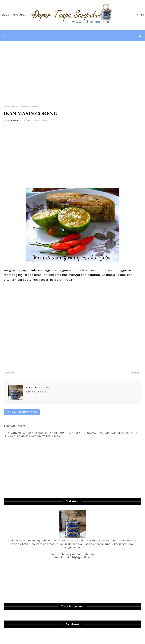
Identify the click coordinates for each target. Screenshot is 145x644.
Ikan (14, 106)
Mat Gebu (13, 121)
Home (7, 106)
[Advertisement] (73, 73)
